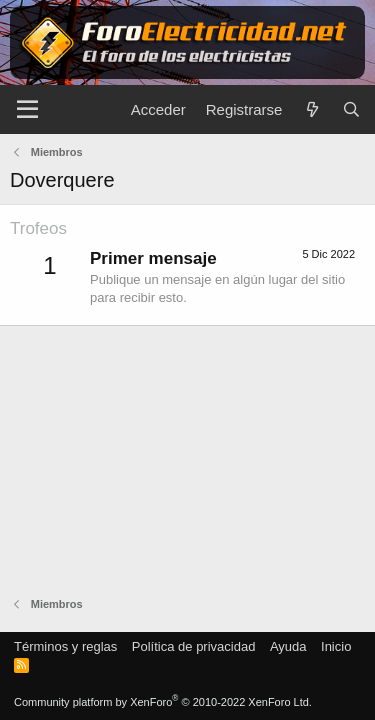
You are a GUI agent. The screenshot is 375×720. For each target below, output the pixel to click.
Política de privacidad (194, 646)
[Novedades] (311, 109)
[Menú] (27, 110)
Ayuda (288, 646)
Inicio (336, 646)
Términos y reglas (65, 646)
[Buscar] (351, 109)
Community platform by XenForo (163, 702)
